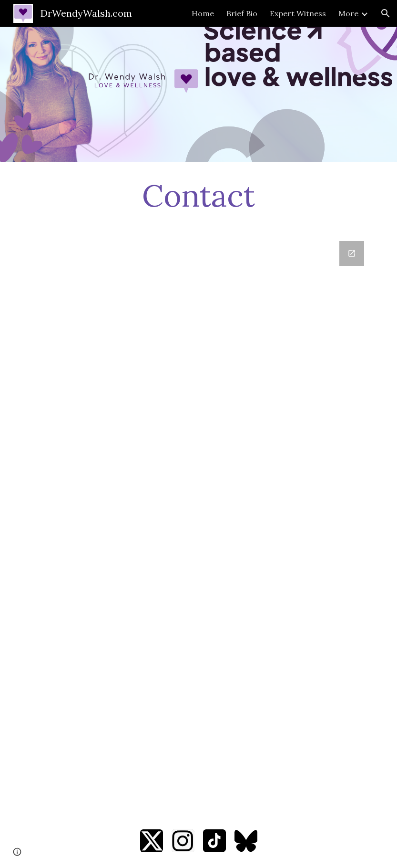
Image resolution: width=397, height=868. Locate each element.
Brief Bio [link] (242, 13)
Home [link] (203, 13)
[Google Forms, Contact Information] (198, 522)
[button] (386, 13)
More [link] (348, 13)
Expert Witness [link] (298, 13)
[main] (198, 196)
